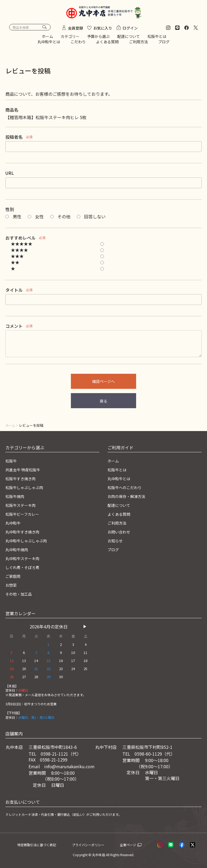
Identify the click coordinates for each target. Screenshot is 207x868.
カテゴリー (70, 39)
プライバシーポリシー (97, 844)
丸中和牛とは (49, 44)
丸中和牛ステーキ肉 (25, 559)
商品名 (12, 112)
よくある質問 (107, 44)
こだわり (78, 44)
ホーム (47, 39)
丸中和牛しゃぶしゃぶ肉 (29, 542)
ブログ (164, 44)
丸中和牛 (14, 524)
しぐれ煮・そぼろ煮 (25, 568)
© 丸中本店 (97, 855)
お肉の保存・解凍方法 (129, 498)
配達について (129, 39)
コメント (14, 329)
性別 (10, 212)
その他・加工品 (20, 594)
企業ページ (135, 844)
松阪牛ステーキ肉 (23, 507)
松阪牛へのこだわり (127, 489)
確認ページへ (103, 384)
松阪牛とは (157, 39)
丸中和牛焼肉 (18, 550)
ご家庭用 (14, 577)
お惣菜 (12, 585)
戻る (103, 404)
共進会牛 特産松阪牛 (25, 472)
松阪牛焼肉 (16, 498)
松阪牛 (12, 463)
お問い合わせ (120, 533)
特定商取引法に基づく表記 (43, 844)
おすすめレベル (20, 240)
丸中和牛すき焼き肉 (25, 533)
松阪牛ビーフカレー (25, 515)
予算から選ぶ (98, 39)
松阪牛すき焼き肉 (23, 481)
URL (10, 176)
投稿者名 (14, 140)
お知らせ (116, 542)
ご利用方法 (139, 44)
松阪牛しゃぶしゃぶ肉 (27, 489)
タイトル (14, 292)
